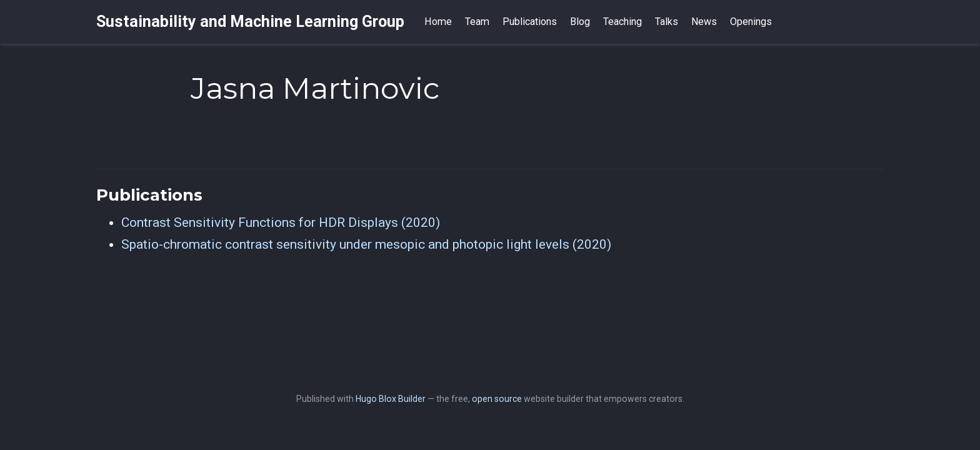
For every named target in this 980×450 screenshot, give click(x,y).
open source (497, 399)
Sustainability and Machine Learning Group (250, 22)
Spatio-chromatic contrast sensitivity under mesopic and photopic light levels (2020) (366, 244)
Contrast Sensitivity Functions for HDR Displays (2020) (281, 222)
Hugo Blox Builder (391, 399)
